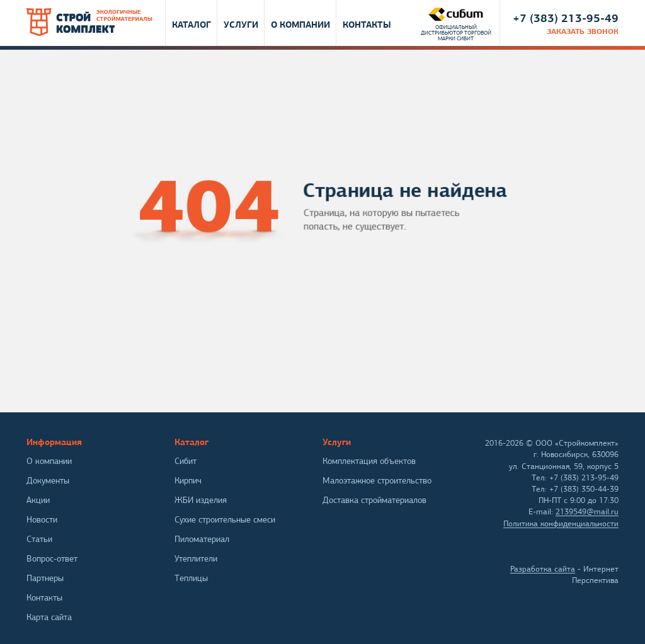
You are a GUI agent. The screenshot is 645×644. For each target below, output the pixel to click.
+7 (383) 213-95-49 (566, 18)
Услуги (241, 24)
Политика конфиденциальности (561, 524)
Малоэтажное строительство (377, 481)
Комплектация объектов (369, 461)
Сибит (186, 461)
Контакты (367, 24)
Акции (38, 500)
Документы (48, 481)
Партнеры (45, 578)
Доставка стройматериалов (374, 500)
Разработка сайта (543, 569)
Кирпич (188, 481)
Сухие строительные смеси (225, 520)
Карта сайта (49, 617)
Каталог (191, 24)
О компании (300, 24)
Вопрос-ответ (52, 559)
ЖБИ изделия (201, 500)
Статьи (39, 539)
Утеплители (196, 559)
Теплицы (191, 578)
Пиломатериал (202, 539)
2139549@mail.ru (587, 512)
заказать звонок (583, 31)
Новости (42, 520)
